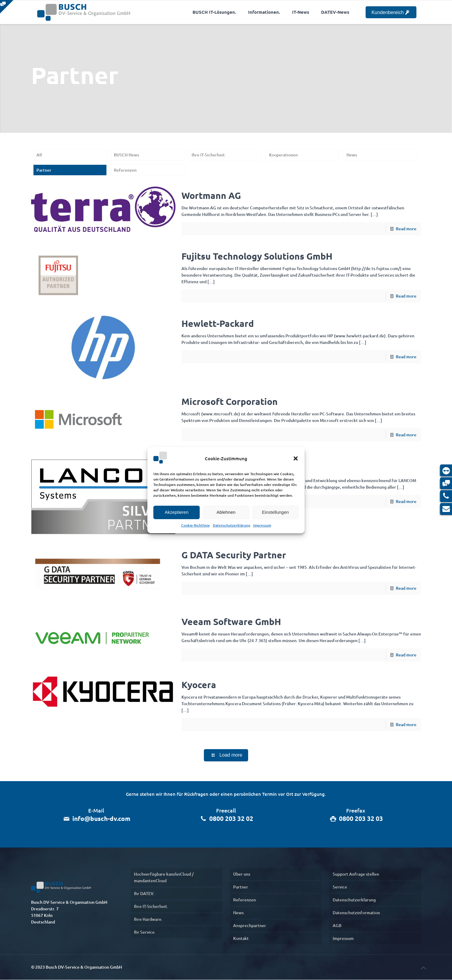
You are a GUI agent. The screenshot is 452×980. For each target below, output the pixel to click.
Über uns (242, 874)
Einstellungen (275, 512)
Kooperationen (283, 155)
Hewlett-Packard (218, 323)
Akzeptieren (177, 512)
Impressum (262, 525)
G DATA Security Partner (234, 555)
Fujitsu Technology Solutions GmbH (257, 256)
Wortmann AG (211, 195)
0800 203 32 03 (361, 819)
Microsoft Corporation (230, 402)
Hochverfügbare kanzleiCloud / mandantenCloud (164, 878)
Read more (406, 229)
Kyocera (199, 685)
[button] (296, 458)
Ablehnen (226, 512)
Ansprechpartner (250, 926)
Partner (44, 170)
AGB (337, 926)
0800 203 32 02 (231, 819)
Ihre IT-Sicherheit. (209, 155)
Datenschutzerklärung (232, 525)
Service (340, 887)
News (352, 155)
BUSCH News (126, 155)
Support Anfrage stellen (356, 874)
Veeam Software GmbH (231, 622)
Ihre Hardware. (148, 919)
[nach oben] (423, 968)
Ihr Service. (145, 932)
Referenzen (125, 170)
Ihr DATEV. (144, 894)
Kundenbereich (391, 12)
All (39, 155)
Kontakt (241, 939)
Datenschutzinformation (356, 913)
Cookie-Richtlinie (196, 525)
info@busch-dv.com (101, 819)
